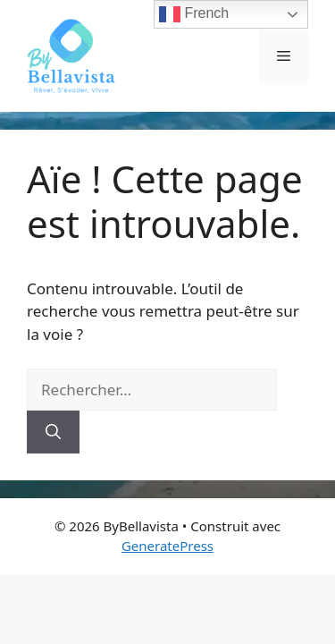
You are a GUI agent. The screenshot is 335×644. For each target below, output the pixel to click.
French (194, 14)
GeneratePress (167, 546)
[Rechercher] (53, 432)
